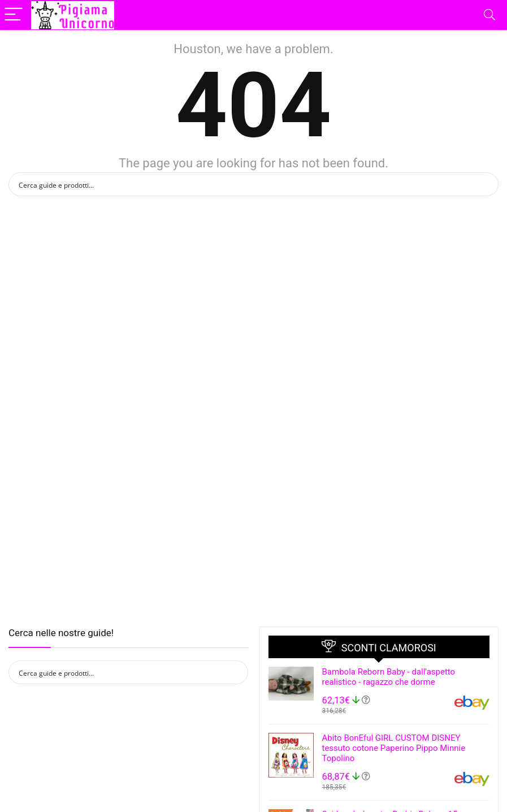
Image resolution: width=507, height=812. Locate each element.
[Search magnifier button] (487, 184)
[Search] (489, 15)
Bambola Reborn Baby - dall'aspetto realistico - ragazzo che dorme (389, 677)
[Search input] (246, 184)
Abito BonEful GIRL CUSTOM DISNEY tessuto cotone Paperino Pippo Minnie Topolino (394, 748)
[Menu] (14, 15)
